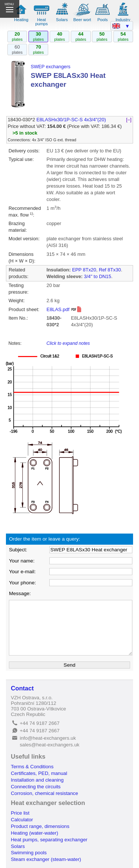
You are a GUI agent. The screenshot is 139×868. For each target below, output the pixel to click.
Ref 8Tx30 (110, 270)
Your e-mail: (22, 572)
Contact (22, 688)
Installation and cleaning (37, 780)
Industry (123, 20)
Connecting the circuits (36, 787)
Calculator (22, 820)
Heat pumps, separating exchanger (49, 840)
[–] (129, 120)
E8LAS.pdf (64, 309)
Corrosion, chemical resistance (44, 793)
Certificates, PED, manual (39, 773)
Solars (62, 20)
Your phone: (22, 583)
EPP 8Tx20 (84, 270)
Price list (20, 813)
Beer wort (82, 20)
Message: (20, 593)
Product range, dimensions (40, 826)
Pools (103, 20)
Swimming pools (29, 853)
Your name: (22, 561)
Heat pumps (42, 22)
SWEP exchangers (51, 67)
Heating (21, 20)
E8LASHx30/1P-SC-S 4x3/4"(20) (71, 120)
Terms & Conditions (32, 767)
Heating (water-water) (34, 833)
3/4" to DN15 (97, 276)
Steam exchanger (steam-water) (46, 859)
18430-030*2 (21, 120)
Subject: (18, 550)
